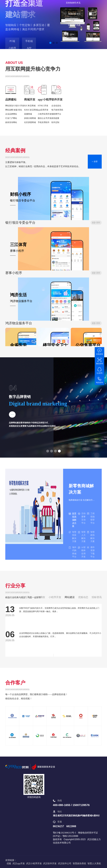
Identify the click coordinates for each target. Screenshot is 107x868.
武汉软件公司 (65, 863)
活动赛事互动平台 (82, 518)
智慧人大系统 (94, 863)
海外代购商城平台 (73, 552)
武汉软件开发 (50, 863)
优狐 (9, 863)
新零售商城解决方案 (73, 520)
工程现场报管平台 (91, 518)
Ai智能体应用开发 (82, 552)
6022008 (71, 826)
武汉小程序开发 (34, 863)
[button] (50, 43)
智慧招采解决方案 (73, 537)
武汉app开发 (19, 863)
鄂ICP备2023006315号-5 (65, 833)
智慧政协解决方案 (91, 537)
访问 (33, 225)
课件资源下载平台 (91, 552)
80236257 (59, 826)
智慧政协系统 (79, 863)
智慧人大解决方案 (82, 537)
